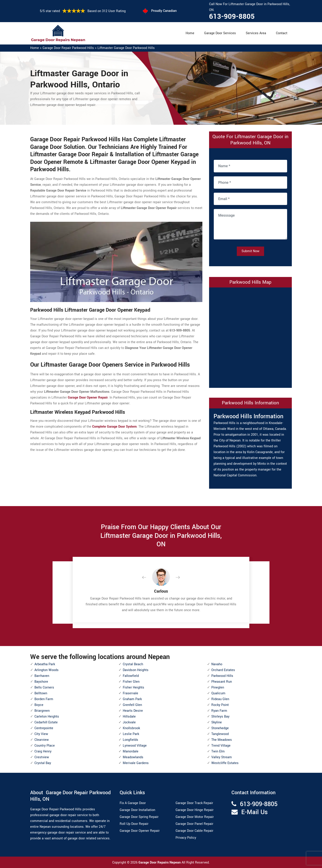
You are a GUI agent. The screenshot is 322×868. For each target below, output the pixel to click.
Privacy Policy (186, 838)
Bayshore (41, 682)
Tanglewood (220, 734)
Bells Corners (44, 687)
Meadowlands (133, 757)
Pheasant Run (222, 682)
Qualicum (218, 693)
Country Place (45, 746)
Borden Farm (44, 699)
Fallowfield (131, 676)
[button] (148, 578)
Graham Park (132, 699)
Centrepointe (44, 728)
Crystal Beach (133, 664)
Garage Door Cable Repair (194, 831)
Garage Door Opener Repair (140, 831)
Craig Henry (43, 751)
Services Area (256, 33)
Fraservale (130, 693)
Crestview (42, 757)
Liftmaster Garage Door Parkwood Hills (126, 48)
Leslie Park (131, 734)
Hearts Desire (133, 711)
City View (41, 734)
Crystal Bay (43, 763)
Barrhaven (42, 676)
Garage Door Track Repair (194, 803)
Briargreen (42, 711)
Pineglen (218, 687)
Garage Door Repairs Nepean (160, 863)
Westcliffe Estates (225, 763)
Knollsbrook (131, 728)
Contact (282, 33)
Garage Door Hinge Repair (195, 810)
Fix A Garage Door (133, 803)
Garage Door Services (220, 33)
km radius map (250, 337)
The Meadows (222, 740)
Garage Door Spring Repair (139, 817)
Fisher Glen (131, 682)
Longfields (130, 740)
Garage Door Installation (137, 810)
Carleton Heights (47, 717)
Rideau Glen (220, 699)
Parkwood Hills (222, 676)
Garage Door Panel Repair (194, 824)
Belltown (41, 693)
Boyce (39, 705)
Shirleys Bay (220, 717)
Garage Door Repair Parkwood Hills (68, 48)
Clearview (42, 740)
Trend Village (221, 746)
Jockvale (129, 722)
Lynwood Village (135, 746)
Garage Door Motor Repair (195, 817)
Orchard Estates (223, 670)
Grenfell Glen (132, 705)
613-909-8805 (232, 17)
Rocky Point (220, 705)
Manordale (131, 751)
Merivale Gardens (136, 763)
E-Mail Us (254, 812)
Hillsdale (129, 717)
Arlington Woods (47, 670)
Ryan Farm (219, 711)
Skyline (217, 722)
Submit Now (250, 251)
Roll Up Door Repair (134, 824)
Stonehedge (220, 728)
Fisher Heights (133, 687)
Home (190, 33)
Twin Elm (218, 751)
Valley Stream (222, 757)
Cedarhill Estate (46, 722)
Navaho (217, 664)
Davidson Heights (136, 670)
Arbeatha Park (45, 664)
